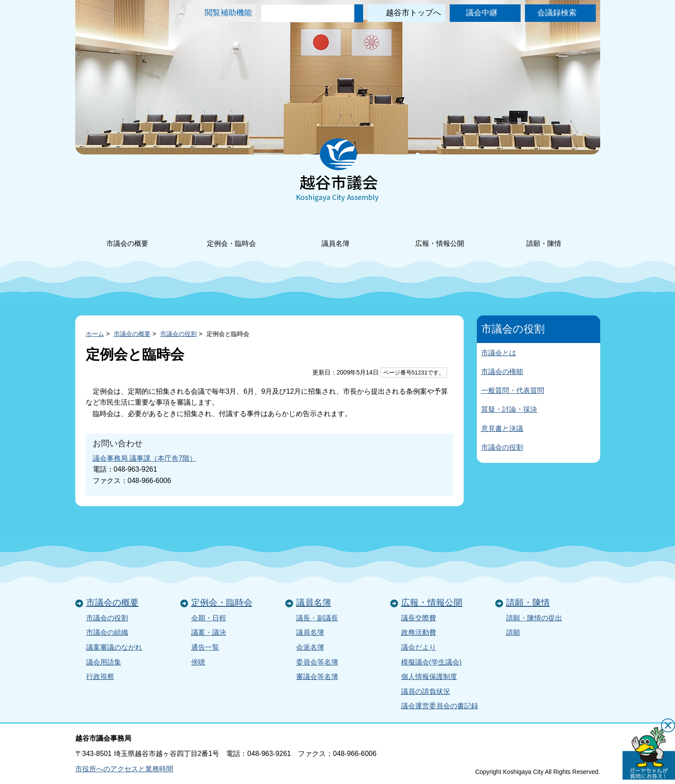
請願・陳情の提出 (534, 618)
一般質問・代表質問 (513, 390)
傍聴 (198, 662)
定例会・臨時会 (231, 232)
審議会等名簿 (317, 677)
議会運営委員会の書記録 (440, 706)
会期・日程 (209, 618)
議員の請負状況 (426, 691)
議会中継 (482, 13)
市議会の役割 (178, 334)
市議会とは (499, 353)
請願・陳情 (544, 232)
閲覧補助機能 (228, 13)
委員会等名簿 (317, 662)
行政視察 (100, 677)
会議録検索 (557, 13)
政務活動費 (419, 632)
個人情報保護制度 (429, 677)
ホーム (95, 334)
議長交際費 (419, 618)
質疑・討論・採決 (509, 409)
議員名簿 (336, 232)
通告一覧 (205, 647)
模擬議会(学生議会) (432, 662)
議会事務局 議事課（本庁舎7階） (145, 458)
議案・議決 (209, 632)
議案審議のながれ (114, 647)
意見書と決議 (502, 429)
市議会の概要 (127, 232)
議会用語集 (104, 662)
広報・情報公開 (440, 232)
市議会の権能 (502, 372)
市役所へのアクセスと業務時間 (124, 769)
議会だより (419, 647)
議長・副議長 (317, 618)
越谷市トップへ (413, 13)
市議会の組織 (107, 632)
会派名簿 (310, 647)
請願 (513, 632)
